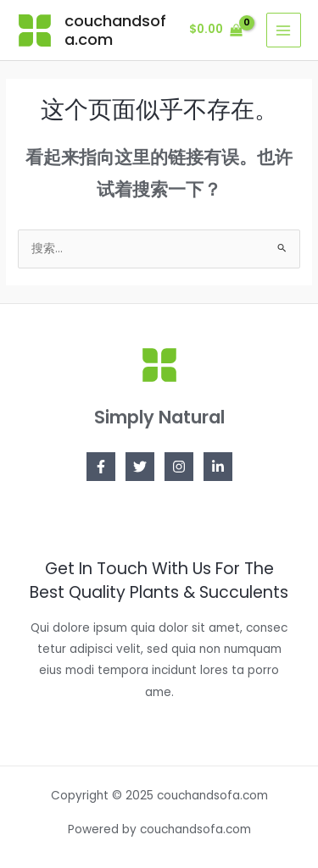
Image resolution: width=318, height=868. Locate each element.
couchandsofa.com (115, 30)
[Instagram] (179, 467)
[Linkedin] (218, 467)
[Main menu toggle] (284, 30)
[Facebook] (101, 467)
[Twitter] (140, 467)
